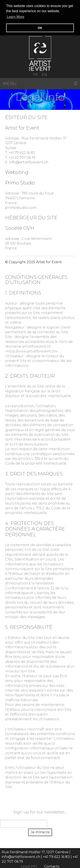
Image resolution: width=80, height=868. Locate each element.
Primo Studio (20, 182)
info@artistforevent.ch (29, 162)
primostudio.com (21, 207)
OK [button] (40, 28)
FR (35, 74)
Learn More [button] (16, 17)
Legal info (29, 866)
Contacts (52, 866)
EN (44, 74)
